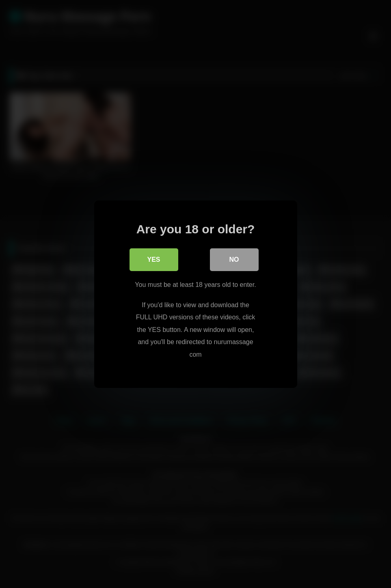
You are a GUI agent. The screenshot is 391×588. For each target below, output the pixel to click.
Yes (153, 260)
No (234, 260)
